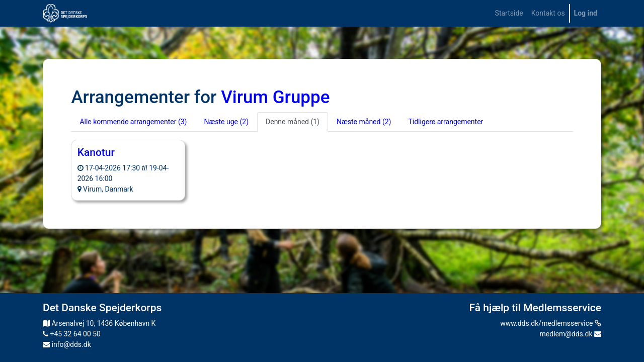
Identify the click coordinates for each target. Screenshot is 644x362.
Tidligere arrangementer (446, 122)
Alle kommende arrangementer (133, 122)
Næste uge (226, 122)
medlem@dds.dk (571, 334)
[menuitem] (509, 13)
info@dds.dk (67, 344)
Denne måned (293, 122)
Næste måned (364, 122)
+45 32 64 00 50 (72, 334)
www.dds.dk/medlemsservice (551, 323)
